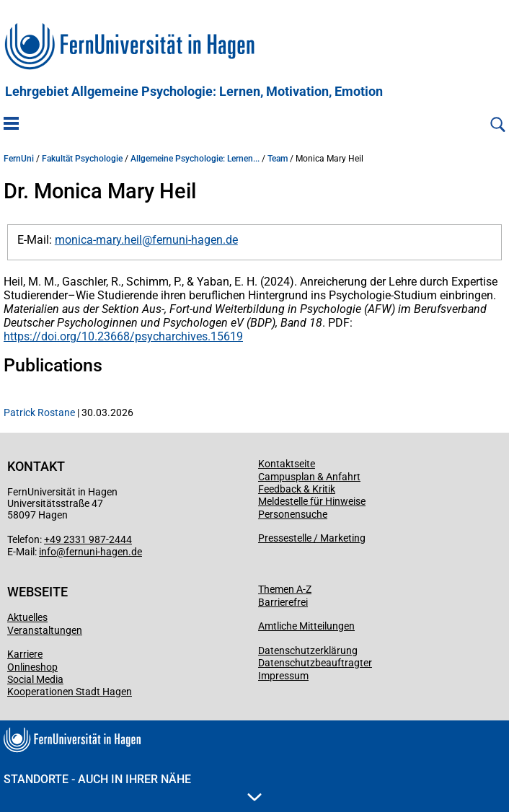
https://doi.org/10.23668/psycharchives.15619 (123, 336)
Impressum (283, 676)
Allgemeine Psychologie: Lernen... (195, 159)
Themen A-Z (285, 589)
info (48, 552)
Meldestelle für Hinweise (312, 501)
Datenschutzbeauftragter (315, 663)
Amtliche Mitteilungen (306, 626)
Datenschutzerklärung (308, 650)
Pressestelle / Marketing (312, 538)
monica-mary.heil (98, 240)
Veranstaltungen (45, 630)
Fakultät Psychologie (82, 159)
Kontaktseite (287, 464)
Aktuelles (27, 617)
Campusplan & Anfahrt (309, 477)
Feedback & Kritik (297, 489)
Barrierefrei (283, 602)
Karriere (25, 654)
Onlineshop (32, 667)
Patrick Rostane (39, 412)
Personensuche (293, 514)
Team (278, 159)
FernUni (19, 159)
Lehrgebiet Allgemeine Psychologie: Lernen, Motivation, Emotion (194, 92)
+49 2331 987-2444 (88, 539)
